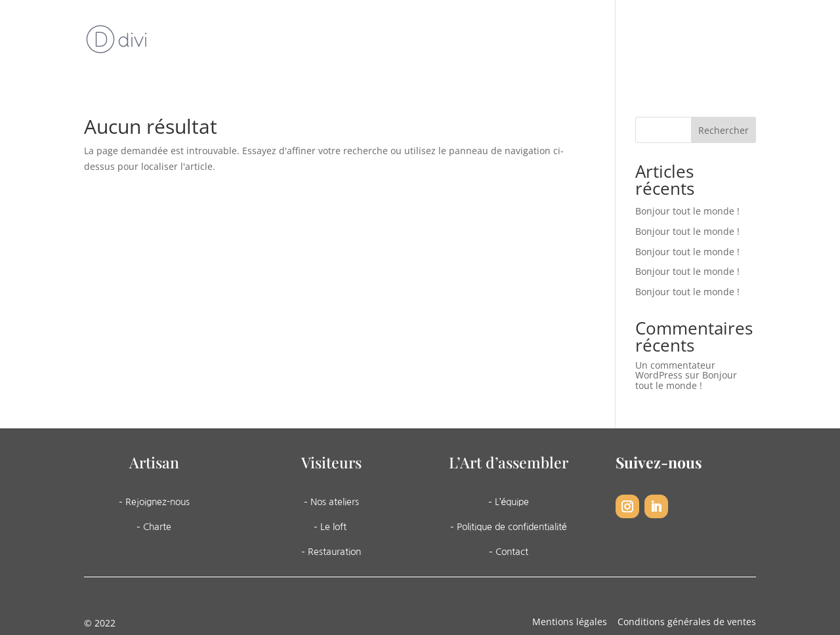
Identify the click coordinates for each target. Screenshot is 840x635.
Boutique (646, 42)
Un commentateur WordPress (675, 370)
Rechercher (724, 130)
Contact (705, 42)
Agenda (589, 42)
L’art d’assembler (315, 42)
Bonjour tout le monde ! (687, 211)
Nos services (508, 42)
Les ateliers (417, 42)
